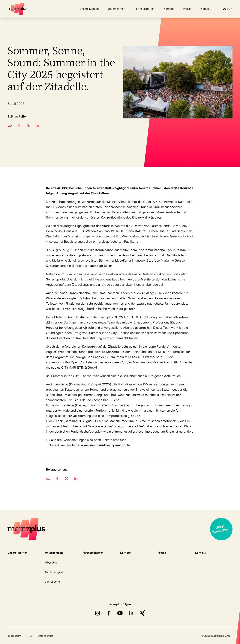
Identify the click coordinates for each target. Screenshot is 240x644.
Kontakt (206, 9)
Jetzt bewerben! (221, 529)
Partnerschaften (144, 9)
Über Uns (51, 563)
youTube (120, 613)
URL (10, 125)
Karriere (169, 9)
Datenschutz (45, 636)
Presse (187, 9)
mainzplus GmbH (18, 9)
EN (231, 9)
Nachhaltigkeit (54, 572)
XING (142, 613)
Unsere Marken (89, 9)
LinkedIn (131, 613)
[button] (19, 125)
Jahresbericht (54, 582)
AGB (29, 636)
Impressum (14, 636)
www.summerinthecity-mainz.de (105, 445)
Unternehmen (117, 9)
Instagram (97, 613)
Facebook (109, 613)
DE (225, 9)
